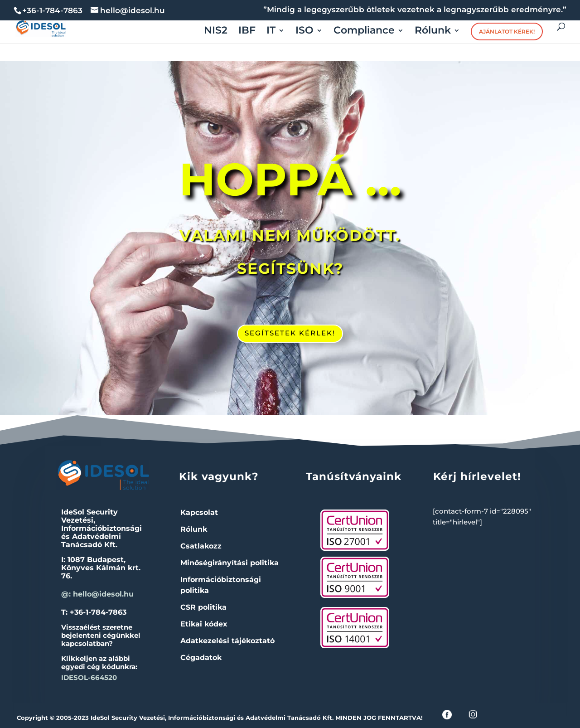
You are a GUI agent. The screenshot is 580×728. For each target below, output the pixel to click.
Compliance (364, 32)
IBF (247, 32)
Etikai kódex (204, 624)
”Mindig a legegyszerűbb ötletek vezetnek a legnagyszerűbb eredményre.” (415, 10)
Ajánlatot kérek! (507, 32)
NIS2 (216, 32)
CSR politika (203, 607)
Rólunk (433, 32)
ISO (304, 32)
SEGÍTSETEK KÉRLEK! (290, 333)
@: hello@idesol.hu (97, 594)
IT (271, 32)
